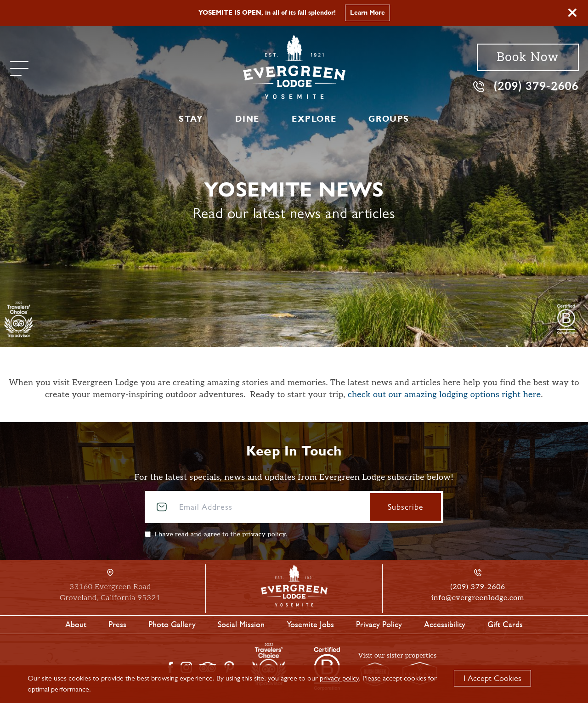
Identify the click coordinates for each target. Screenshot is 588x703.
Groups (389, 119)
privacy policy (264, 534)
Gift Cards (505, 624)
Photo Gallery (172, 624)
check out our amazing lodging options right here (444, 395)
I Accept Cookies (492, 678)
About (76, 624)
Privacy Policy (379, 624)
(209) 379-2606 (526, 86)
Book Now (528, 57)
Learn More (367, 13)
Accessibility (445, 624)
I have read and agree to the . (221, 534)
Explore (314, 119)
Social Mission (241, 624)
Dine (247, 119)
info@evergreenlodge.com (478, 598)
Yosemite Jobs (310, 624)
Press (117, 624)
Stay (191, 119)
